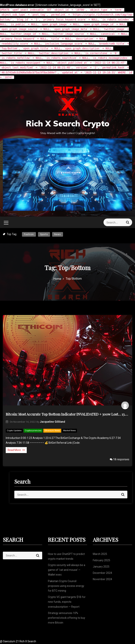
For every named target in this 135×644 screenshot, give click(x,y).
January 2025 (101, 567)
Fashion (29, 234)
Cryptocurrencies (33, 431)
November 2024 (102, 579)
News (58, 234)
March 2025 (100, 554)
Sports (44, 234)
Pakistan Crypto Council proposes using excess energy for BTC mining (66, 586)
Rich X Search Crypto (68, 123)
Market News (70, 431)
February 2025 (101, 560)
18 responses (120, 459)
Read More (16, 450)
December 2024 (102, 573)
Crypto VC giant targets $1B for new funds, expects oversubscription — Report (67, 602)
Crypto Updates (14, 431)
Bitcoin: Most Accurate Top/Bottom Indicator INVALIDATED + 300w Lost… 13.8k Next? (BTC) (67, 414)
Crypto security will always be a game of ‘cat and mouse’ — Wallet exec (67, 570)
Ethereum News (52, 431)
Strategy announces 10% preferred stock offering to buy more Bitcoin (67, 618)
